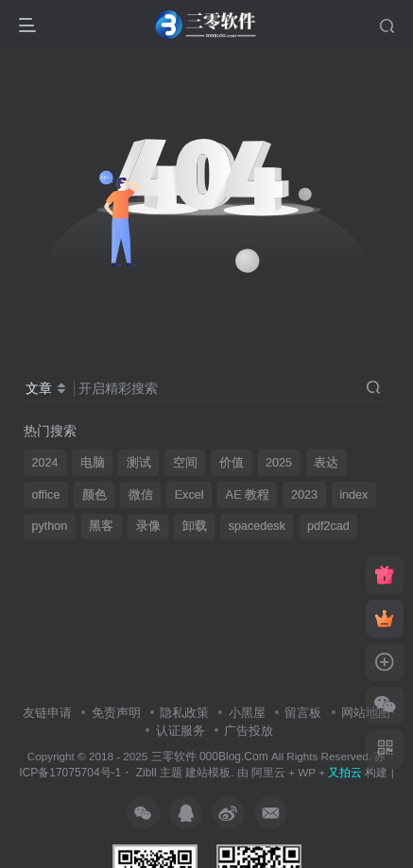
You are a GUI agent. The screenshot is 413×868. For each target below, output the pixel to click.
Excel (189, 495)
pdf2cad (328, 526)
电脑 (93, 463)
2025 (279, 463)
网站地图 (366, 713)
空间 (185, 463)
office (46, 495)
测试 (139, 463)
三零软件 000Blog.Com (211, 757)
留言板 (303, 713)
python (50, 526)
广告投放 (249, 731)
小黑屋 (247, 713)
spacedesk (257, 526)
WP (307, 772)
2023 (304, 495)
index (353, 495)
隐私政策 (184, 713)
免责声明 (116, 713)
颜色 (95, 495)
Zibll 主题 (157, 773)
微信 (141, 495)
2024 (45, 463)
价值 (232, 463)
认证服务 (181, 731)
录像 (148, 526)
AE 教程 (248, 495)
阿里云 (268, 772)
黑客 (101, 526)
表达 (326, 463)
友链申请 (47, 713)
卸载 (195, 526)
